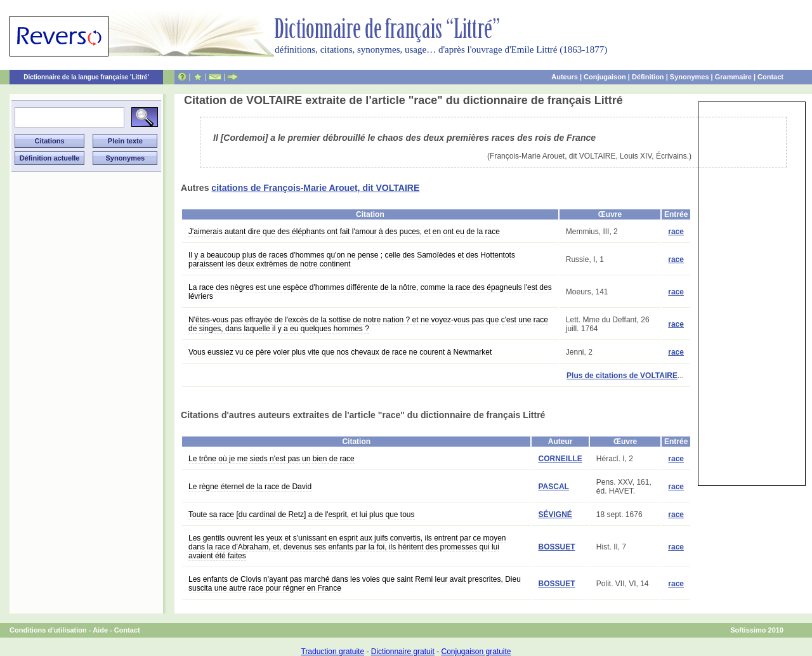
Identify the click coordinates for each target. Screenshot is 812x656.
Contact (770, 77)
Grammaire (733, 77)
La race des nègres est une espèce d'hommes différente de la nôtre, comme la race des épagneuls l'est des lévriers (370, 292)
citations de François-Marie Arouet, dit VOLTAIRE (315, 188)
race (676, 232)
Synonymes (690, 77)
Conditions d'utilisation (48, 630)
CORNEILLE (560, 459)
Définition (648, 77)
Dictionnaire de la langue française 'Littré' (86, 77)
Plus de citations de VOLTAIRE (622, 376)
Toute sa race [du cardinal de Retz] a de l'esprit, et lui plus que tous (302, 515)
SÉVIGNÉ (555, 515)
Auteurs (565, 77)
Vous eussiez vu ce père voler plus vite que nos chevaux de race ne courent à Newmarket (340, 352)
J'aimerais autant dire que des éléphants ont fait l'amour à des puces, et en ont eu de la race (344, 232)
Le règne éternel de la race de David (250, 487)
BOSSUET (556, 547)
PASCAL (553, 487)
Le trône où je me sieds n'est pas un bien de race (272, 459)
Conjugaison (605, 77)
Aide (100, 630)
